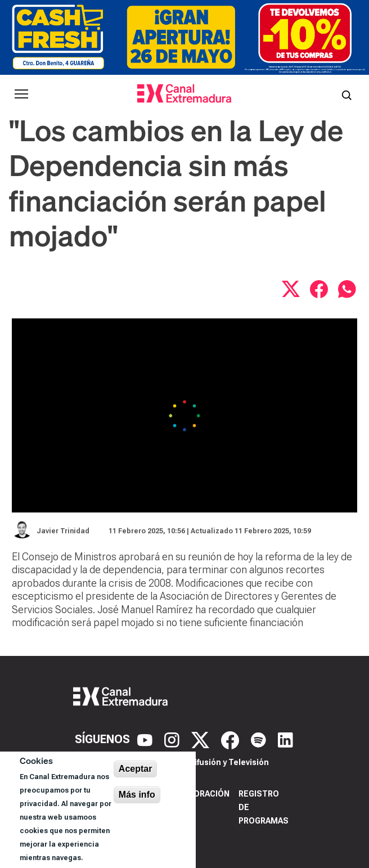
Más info (137, 795)
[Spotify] (260, 739)
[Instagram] (173, 739)
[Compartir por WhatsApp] (347, 289)
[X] (202, 739)
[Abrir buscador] (346, 94)
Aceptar (136, 769)
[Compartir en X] (291, 289)
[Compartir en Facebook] (319, 289)
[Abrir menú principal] (21, 94)
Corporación (201, 794)
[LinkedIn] (285, 739)
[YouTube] (146, 739)
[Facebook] (231, 739)
